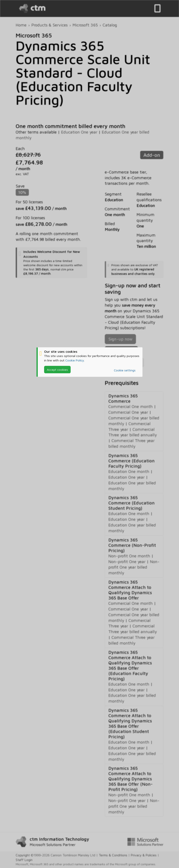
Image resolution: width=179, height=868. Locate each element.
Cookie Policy (75, 360)
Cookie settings (125, 370)
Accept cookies (57, 370)
